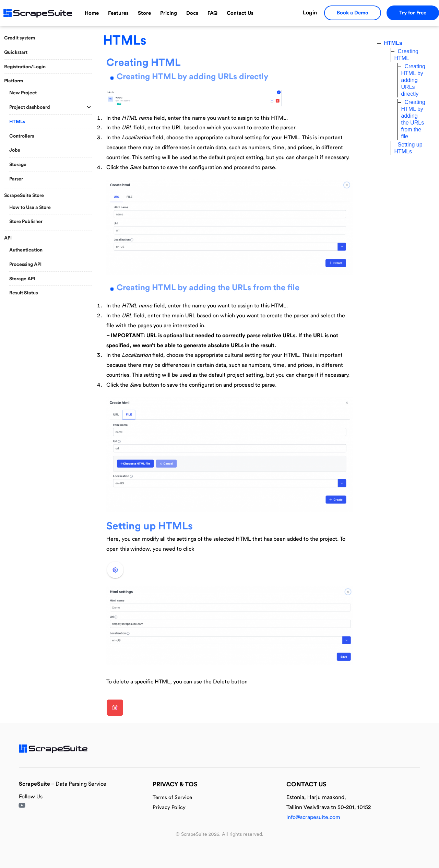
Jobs (15, 150)
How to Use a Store (30, 208)
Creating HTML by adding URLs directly (192, 77)
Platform (14, 81)
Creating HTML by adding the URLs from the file (208, 288)
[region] (48, 166)
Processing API (25, 265)
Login (310, 13)
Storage (18, 165)
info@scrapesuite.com (313, 817)
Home (92, 13)
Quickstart (16, 52)
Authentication (26, 250)
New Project (23, 93)
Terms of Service (172, 797)
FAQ (212, 13)
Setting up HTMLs (150, 526)
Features (118, 13)
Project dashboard (30, 107)
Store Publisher (26, 222)
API (8, 238)
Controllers (22, 136)
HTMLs (17, 122)
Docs (192, 13)
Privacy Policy (169, 807)
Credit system (20, 38)
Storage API (22, 279)
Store (144, 13)
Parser (16, 179)
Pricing (169, 13)
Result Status (23, 293)
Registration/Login (25, 67)
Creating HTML (144, 63)
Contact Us (240, 13)
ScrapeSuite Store (24, 196)
